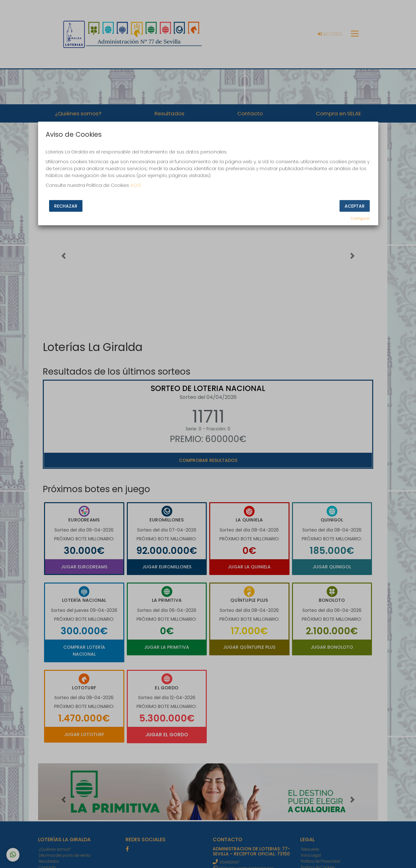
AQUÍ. (136, 185)
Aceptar (355, 206)
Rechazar (66, 206)
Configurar (360, 218)
